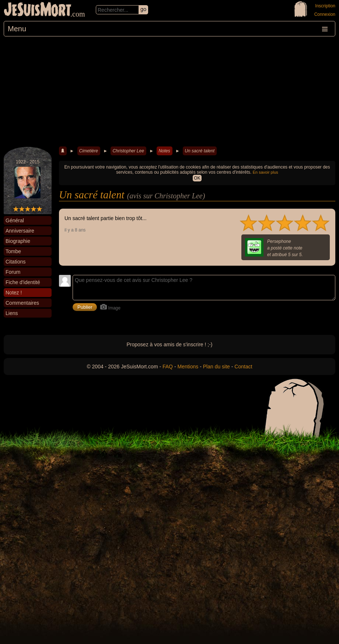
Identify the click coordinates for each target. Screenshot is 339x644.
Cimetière (89, 151)
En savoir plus (265, 172)
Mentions (188, 367)
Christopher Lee (128, 151)
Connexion (325, 14)
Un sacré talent (200, 151)
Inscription (325, 6)
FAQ (168, 367)
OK (197, 178)
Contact (243, 367)
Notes (164, 151)
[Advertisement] (169, 92)
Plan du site (216, 367)
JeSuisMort (38, 10)
